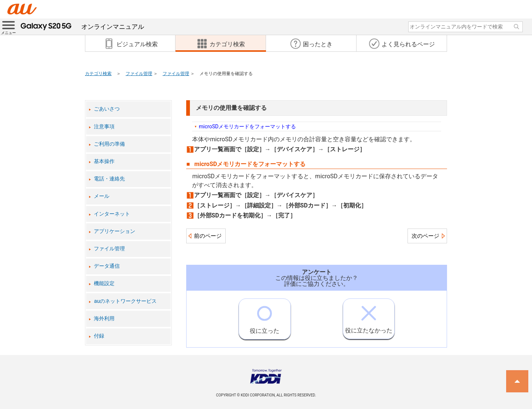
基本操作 (104, 161)
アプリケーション (115, 231)
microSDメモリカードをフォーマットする (247, 126)
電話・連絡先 (109, 179)
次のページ (425, 236)
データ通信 (107, 266)
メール (102, 196)
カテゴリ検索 (98, 74)
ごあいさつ (107, 109)
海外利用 (104, 319)
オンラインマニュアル (82, 27)
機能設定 (104, 283)
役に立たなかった (369, 316)
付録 (99, 336)
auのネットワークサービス (125, 301)
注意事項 (104, 127)
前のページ (208, 236)
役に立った (265, 317)
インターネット (112, 214)
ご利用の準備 (109, 144)
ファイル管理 (139, 74)
